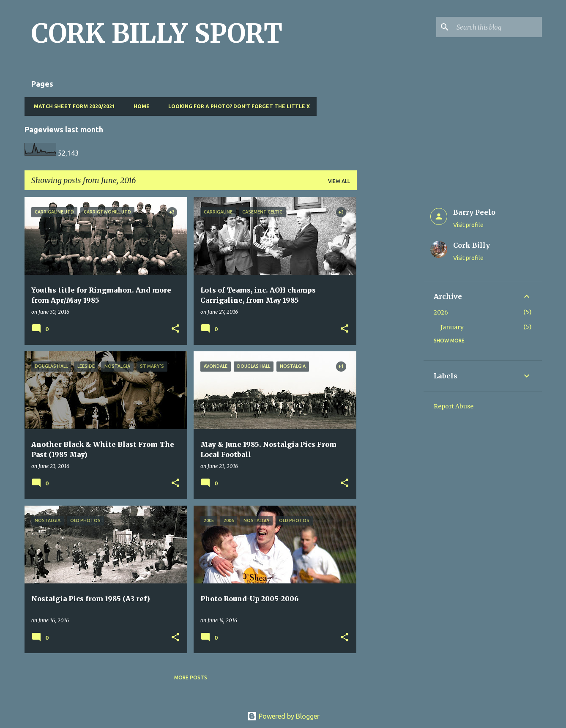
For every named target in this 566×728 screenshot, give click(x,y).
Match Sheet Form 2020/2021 (72, 106)
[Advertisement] (390, 324)
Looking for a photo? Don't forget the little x (237, 106)
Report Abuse (454, 406)
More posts (191, 677)
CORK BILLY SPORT (157, 33)
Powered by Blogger (283, 716)
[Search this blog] (498, 27)
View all (339, 181)
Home (139, 106)
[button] (175, 329)
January (452, 327)
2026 (441, 312)
